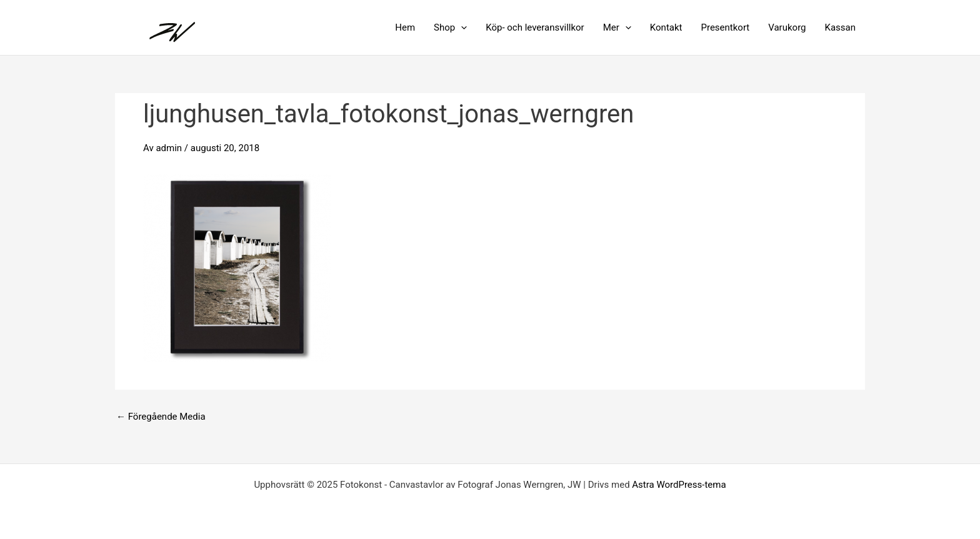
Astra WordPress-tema (679, 485)
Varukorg (787, 27)
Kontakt (666, 27)
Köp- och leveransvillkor (535, 27)
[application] (461, 27)
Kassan (841, 27)
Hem (405, 27)
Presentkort (725, 27)
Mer (617, 27)
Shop (450, 27)
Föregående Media (161, 417)
